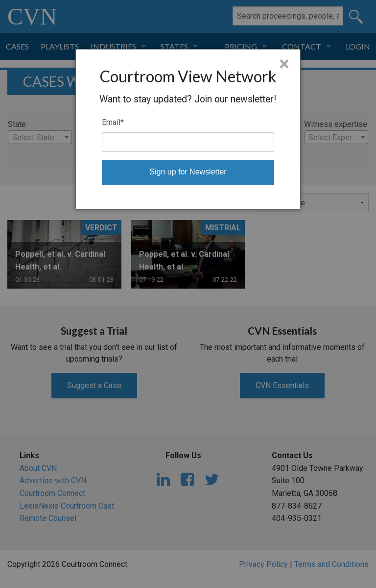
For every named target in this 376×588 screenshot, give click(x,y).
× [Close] (284, 64)
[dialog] (188, 129)
